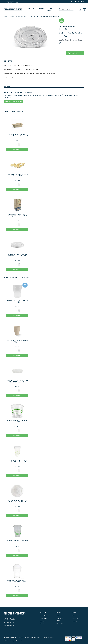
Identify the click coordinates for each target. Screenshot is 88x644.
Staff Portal (60, 623)
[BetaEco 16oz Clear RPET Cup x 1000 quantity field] (16, 311)
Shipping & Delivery (59, 619)
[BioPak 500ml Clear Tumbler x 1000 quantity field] (16, 430)
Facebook (75, 621)
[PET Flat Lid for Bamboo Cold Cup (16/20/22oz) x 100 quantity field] (61, 53)
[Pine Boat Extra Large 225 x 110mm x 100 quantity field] (16, 184)
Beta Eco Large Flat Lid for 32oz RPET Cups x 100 (17, 381)
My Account (43, 615)
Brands (42, 8)
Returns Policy (36, 638)
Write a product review (13, 101)
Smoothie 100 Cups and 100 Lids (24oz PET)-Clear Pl (17, 581)
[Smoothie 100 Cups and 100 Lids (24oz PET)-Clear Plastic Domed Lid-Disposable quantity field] (16, 590)
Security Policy (49, 638)
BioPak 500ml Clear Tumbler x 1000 (17, 421)
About (58, 615)
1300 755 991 (79, 2)
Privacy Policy (24, 638)
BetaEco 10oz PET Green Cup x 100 (17, 541)
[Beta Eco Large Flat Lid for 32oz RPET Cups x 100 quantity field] (16, 390)
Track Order (44, 618)
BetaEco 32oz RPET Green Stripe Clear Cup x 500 (17, 461)
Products (30, 8)
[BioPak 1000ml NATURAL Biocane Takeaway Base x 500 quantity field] (16, 144)
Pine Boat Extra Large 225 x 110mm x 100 (17, 175)
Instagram (75, 618)
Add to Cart (75, 53)
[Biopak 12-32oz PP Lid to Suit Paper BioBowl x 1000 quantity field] (16, 264)
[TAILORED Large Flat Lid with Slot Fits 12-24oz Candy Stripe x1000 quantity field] (16, 510)
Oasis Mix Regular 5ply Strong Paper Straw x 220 (17, 215)
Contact (74, 615)
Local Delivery (50, 9)
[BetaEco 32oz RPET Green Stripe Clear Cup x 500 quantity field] (16, 470)
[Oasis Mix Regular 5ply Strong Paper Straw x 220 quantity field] (16, 224)
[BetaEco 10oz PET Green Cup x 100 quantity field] (16, 550)
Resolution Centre (43, 622)
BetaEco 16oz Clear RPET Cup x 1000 (17, 301)
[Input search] (66, 9)
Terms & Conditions (10, 638)
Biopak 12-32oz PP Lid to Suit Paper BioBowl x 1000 (17, 255)
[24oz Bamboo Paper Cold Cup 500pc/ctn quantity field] (16, 351)
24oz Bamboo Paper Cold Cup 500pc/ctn (17, 341)
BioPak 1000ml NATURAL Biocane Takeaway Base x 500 (17, 135)
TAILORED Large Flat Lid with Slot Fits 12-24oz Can (17, 501)
